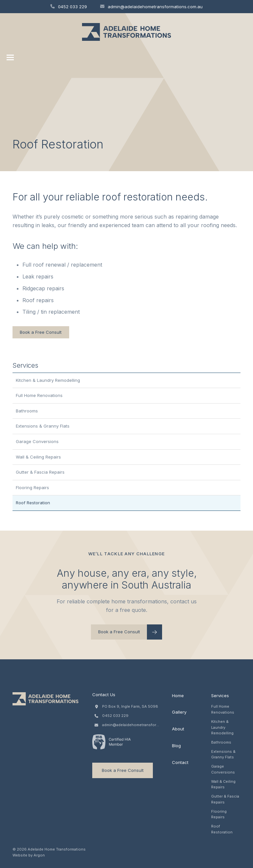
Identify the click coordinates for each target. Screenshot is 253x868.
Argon (39, 855)
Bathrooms (27, 411)
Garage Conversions (37, 441)
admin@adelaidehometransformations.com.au (151, 7)
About (178, 729)
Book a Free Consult (41, 332)
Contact (180, 762)
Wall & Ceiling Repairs (38, 457)
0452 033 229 (69, 7)
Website (20, 855)
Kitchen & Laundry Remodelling (48, 380)
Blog (176, 746)
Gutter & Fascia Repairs (40, 472)
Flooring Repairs (32, 487)
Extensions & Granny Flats (43, 426)
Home (178, 696)
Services (220, 696)
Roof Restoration (33, 503)
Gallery (179, 712)
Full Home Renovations (39, 395)
